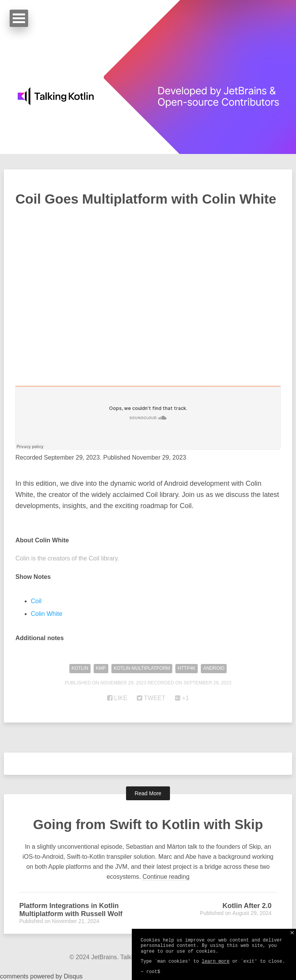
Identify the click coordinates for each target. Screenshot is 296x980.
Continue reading (166, 877)
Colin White (47, 614)
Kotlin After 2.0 (247, 906)
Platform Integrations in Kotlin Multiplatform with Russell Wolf (71, 910)
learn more (215, 962)
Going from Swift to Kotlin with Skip (148, 824)
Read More (148, 793)
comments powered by (41, 976)
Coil (36, 601)
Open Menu (19, 18)
